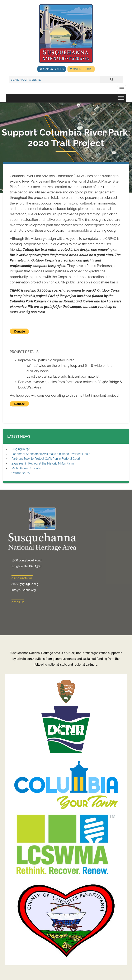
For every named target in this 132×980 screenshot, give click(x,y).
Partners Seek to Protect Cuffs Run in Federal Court (46, 459)
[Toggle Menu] (121, 98)
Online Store (81, 69)
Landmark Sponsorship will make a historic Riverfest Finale (51, 454)
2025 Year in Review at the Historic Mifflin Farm (43, 463)
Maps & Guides (51, 69)
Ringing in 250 (21, 449)
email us (18, 602)
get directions (22, 578)
